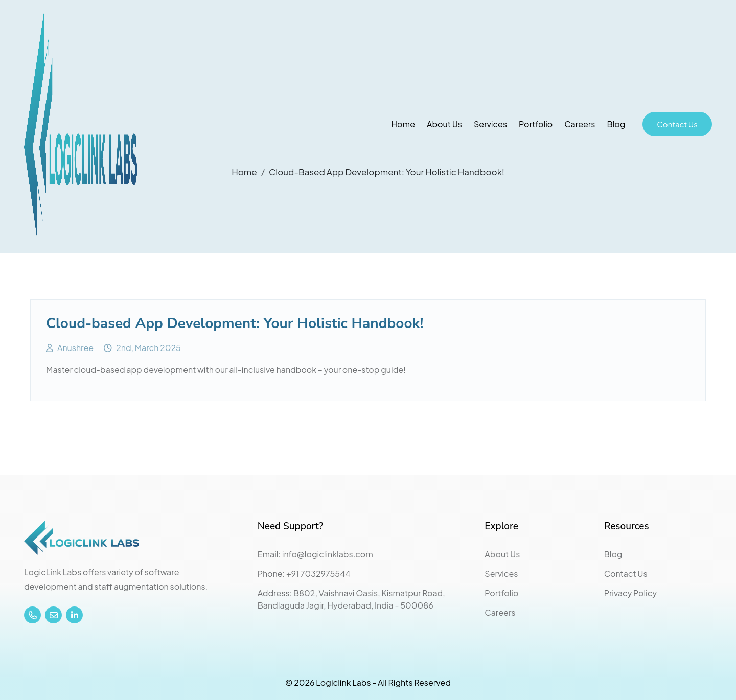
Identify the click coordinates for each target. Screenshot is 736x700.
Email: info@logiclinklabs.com (315, 554)
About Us (444, 124)
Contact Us (677, 124)
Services (490, 124)
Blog (616, 124)
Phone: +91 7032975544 (304, 574)
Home (403, 124)
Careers (580, 124)
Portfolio (536, 124)
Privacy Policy (630, 593)
